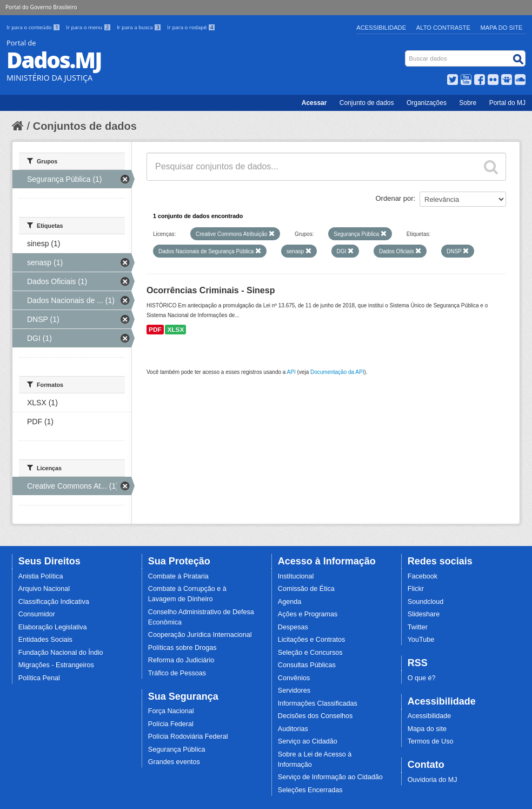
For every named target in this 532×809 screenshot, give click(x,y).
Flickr (416, 589)
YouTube (421, 640)
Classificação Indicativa (54, 602)
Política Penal (39, 678)
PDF (155, 330)
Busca (406, 53)
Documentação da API (337, 372)
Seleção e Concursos (310, 653)
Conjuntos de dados (85, 126)
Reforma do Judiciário (181, 660)
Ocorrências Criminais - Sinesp (211, 290)
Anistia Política (41, 576)
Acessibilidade (381, 28)
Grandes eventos (174, 762)
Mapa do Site (502, 28)
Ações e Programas (308, 614)
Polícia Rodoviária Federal (188, 736)
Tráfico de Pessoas (177, 673)
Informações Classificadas (318, 703)
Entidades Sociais (45, 640)
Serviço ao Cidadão (308, 741)
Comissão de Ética (306, 589)
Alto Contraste (443, 28)
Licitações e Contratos (312, 640)
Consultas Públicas (307, 665)
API (291, 372)
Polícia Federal (171, 724)
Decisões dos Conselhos (315, 716)
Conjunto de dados (367, 103)
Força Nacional (171, 711)
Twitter (418, 627)
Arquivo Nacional (44, 589)
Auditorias (293, 729)
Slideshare (424, 614)
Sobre (468, 103)
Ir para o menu (89, 27)
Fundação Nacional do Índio (61, 653)
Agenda (290, 602)
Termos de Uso (431, 741)
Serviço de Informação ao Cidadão (330, 777)
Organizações (427, 103)
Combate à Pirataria (178, 576)
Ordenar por (395, 198)
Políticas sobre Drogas (182, 648)
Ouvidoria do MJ (433, 780)
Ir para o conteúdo (34, 27)
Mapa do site (427, 729)
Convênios (294, 678)
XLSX (175, 330)
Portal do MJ (507, 103)
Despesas (293, 627)
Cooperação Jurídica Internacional (200, 635)
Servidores (294, 690)
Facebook (423, 576)
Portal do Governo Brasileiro (41, 7)
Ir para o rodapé (191, 27)
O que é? (422, 678)
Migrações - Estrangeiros (56, 665)
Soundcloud (426, 602)
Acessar (314, 103)
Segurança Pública (177, 749)
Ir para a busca (140, 27)
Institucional (296, 576)
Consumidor (37, 614)
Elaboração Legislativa (53, 627)
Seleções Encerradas (310, 790)
